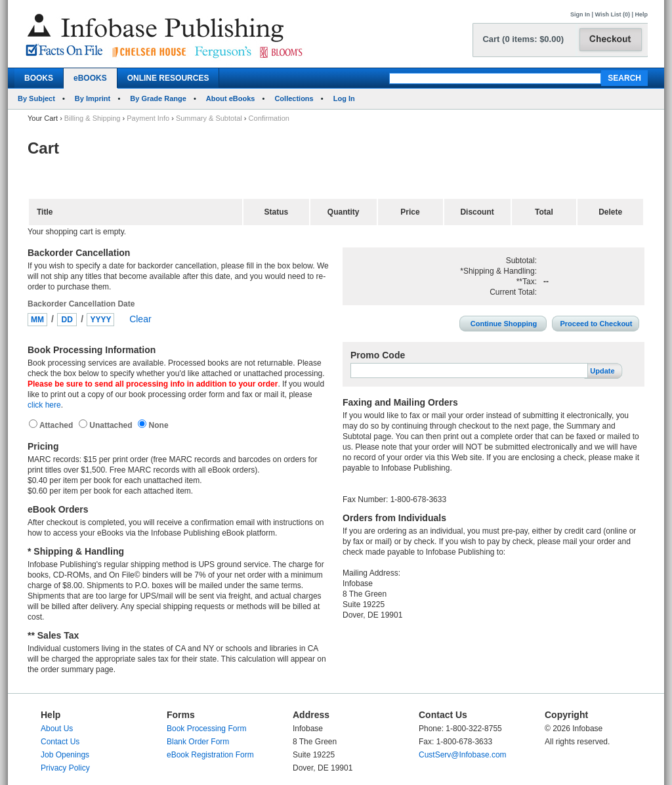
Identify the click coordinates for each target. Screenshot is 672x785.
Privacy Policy (65, 768)
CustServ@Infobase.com (463, 755)
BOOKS (39, 78)
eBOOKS (90, 78)
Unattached (112, 425)
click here (44, 405)
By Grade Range (158, 98)
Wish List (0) (613, 14)
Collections (294, 98)
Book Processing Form (206, 729)
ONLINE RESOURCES (168, 78)
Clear (140, 319)
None (157, 425)
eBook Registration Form (210, 755)
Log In (344, 98)
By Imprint (93, 98)
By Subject (36, 98)
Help (641, 14)
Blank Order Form (198, 742)
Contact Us (60, 742)
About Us (57, 729)
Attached (57, 425)
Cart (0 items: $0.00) (523, 39)
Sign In (580, 14)
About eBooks (231, 98)
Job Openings (65, 755)
